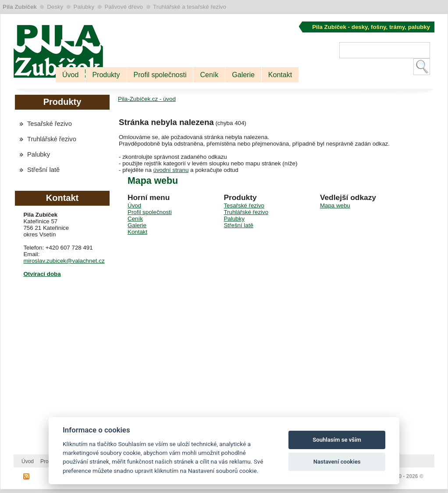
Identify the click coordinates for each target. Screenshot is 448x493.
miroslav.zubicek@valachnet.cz (64, 261)
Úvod (70, 75)
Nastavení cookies (337, 462)
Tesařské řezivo (50, 124)
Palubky (39, 154)
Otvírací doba (42, 274)
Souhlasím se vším (337, 440)
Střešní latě (43, 170)
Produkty (106, 75)
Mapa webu (335, 205)
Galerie (243, 75)
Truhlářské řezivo (52, 139)
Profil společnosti (160, 75)
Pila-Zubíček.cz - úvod (147, 99)
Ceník (209, 75)
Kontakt (280, 75)
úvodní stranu (171, 170)
